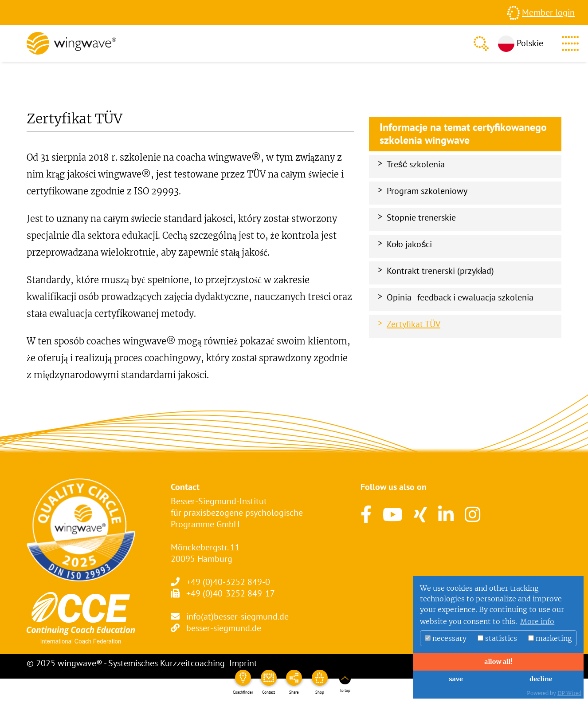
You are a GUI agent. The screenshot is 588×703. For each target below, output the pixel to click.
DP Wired (569, 693)
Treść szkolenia (416, 164)
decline (541, 679)
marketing (550, 638)
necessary (446, 638)
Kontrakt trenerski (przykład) (440, 271)
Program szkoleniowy (427, 191)
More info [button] (537, 621)
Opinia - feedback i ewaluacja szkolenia (460, 297)
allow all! (498, 662)
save (456, 679)
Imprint (243, 663)
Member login (548, 12)
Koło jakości (409, 244)
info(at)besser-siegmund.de (237, 616)
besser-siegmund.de (224, 628)
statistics (497, 638)
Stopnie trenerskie (421, 217)
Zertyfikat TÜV (414, 324)
